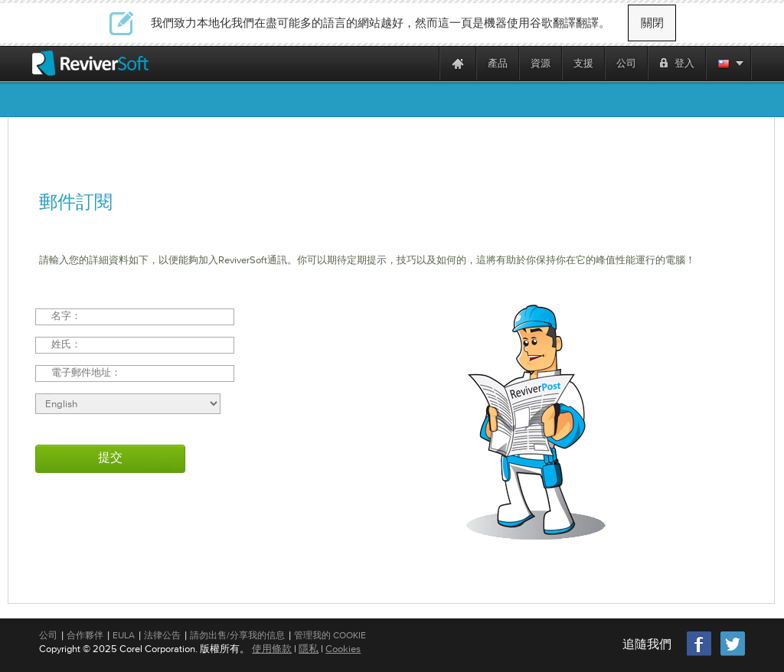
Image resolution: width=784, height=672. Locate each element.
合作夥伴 (85, 635)
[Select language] (128, 404)
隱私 (309, 649)
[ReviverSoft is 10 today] (424, 63)
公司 (48, 635)
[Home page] (458, 63)
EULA (124, 635)
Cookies (343, 649)
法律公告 (162, 635)
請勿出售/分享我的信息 (237, 635)
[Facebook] (700, 654)
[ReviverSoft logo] (90, 63)
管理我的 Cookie (330, 635)
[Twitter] (733, 654)
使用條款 (272, 649)
